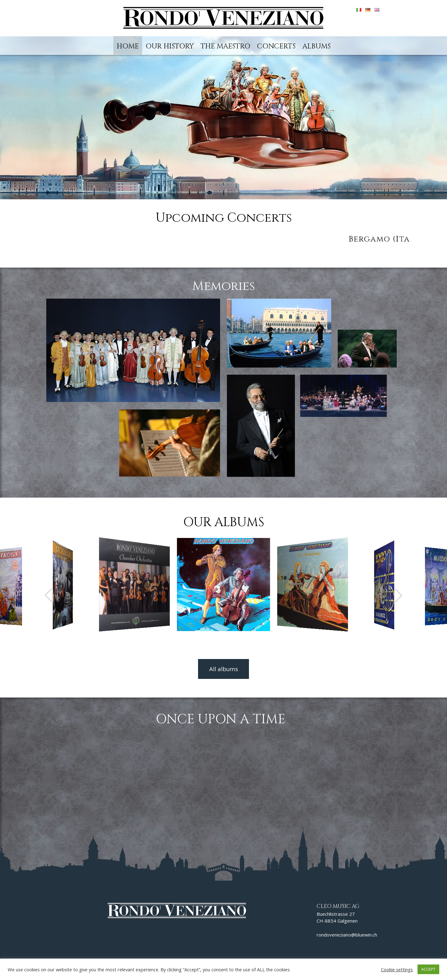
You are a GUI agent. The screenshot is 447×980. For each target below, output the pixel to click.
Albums (316, 46)
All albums (224, 669)
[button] (399, 595)
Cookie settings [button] (397, 969)
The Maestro (225, 46)
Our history (170, 46)
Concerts (276, 46)
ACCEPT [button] (428, 969)
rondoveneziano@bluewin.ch (347, 935)
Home (128, 46)
